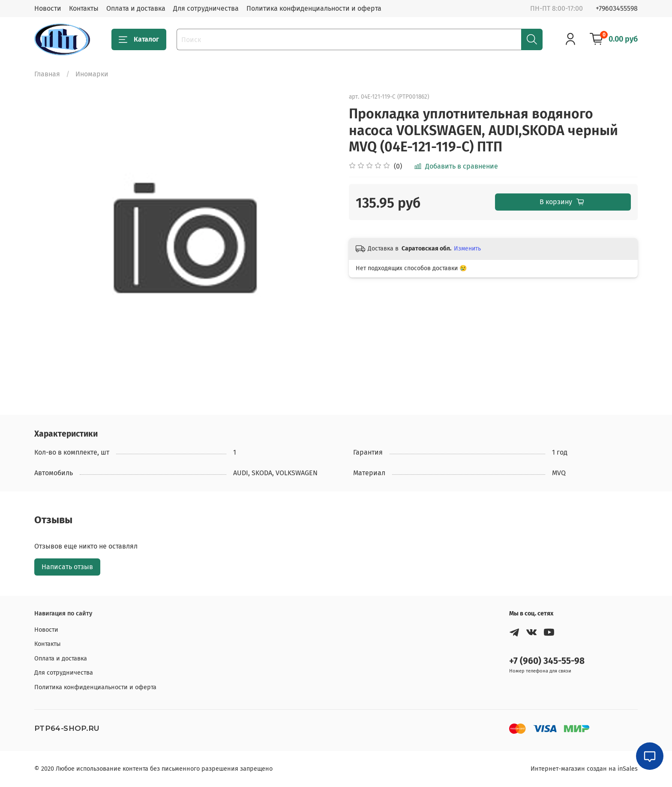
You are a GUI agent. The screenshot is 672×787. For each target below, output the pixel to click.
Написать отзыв (67, 567)
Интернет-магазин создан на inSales (584, 769)
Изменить (467, 249)
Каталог (139, 39)
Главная (47, 74)
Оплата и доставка (136, 8)
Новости (48, 8)
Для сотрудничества (206, 8)
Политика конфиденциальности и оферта (314, 8)
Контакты (84, 8)
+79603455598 (617, 8)
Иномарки (92, 74)
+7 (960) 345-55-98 (547, 661)
